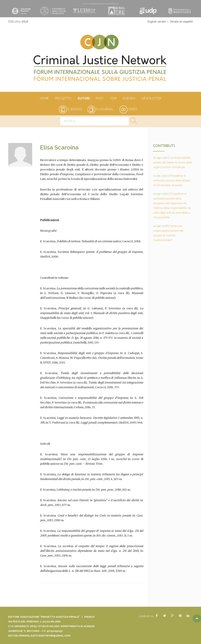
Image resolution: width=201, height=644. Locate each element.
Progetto (63, 99)
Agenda (129, 99)
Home (44, 99)
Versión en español (181, 22)
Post (100, 99)
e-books (70, 109)
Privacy (90, 617)
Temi (113, 99)
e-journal (101, 109)
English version (157, 22)
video (128, 109)
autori (84, 99)
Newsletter (151, 99)
